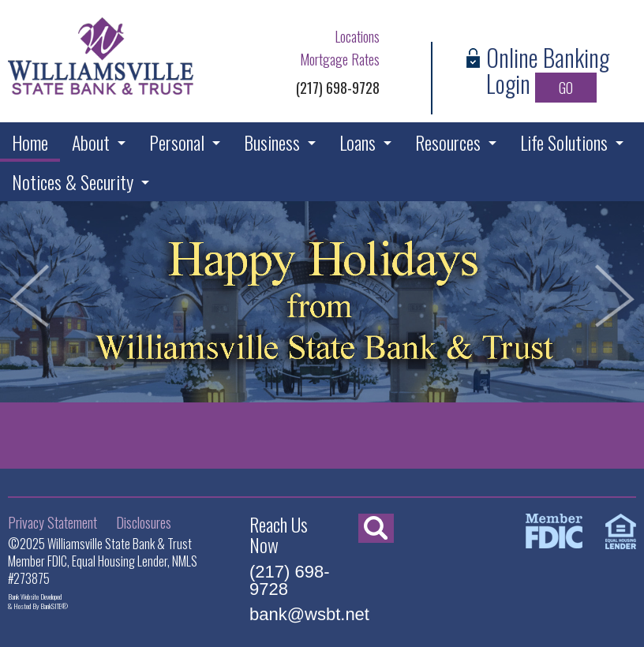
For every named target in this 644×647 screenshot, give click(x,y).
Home (30, 142)
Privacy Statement (52, 522)
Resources (448, 142)
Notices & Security (73, 181)
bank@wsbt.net (309, 614)
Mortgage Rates (340, 59)
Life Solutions (564, 142)
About (91, 142)
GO (566, 88)
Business (272, 142)
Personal (177, 142)
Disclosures (144, 522)
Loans (358, 142)
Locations (357, 36)
